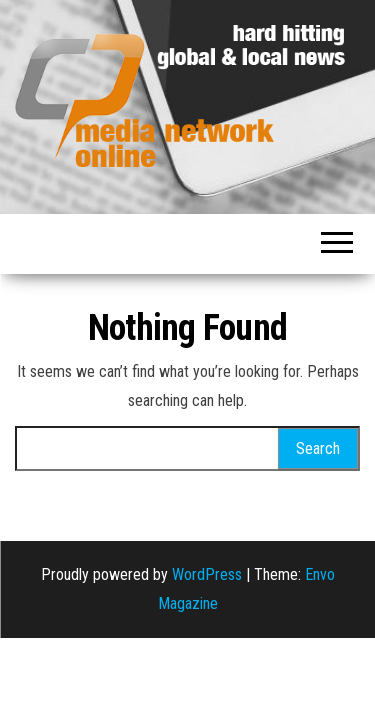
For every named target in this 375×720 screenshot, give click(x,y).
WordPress (207, 574)
